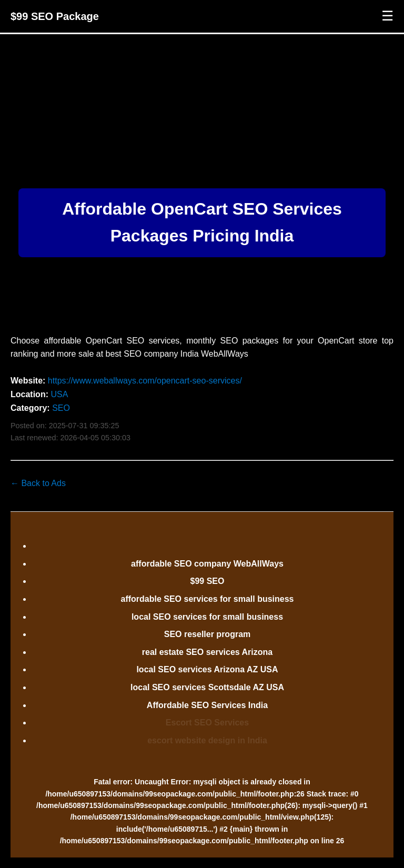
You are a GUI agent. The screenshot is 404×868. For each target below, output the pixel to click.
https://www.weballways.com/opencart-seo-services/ (145, 381)
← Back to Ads (38, 483)
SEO (61, 408)
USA (59, 394)
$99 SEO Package (55, 16)
